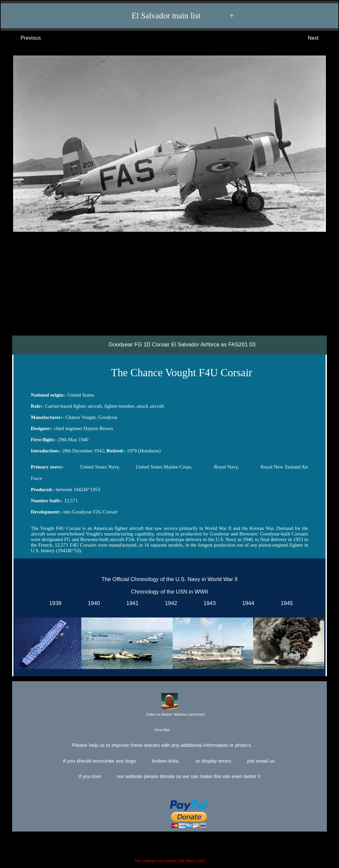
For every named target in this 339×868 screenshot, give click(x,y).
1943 (208, 603)
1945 (285, 603)
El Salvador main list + (173, 16)
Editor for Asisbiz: (169, 705)
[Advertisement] (169, 286)
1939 (54, 603)
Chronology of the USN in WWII (169, 591)
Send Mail (169, 730)
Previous (24, 38)
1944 (247, 603)
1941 (131, 603)
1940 (92, 603)
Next (320, 38)
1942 (170, 603)
